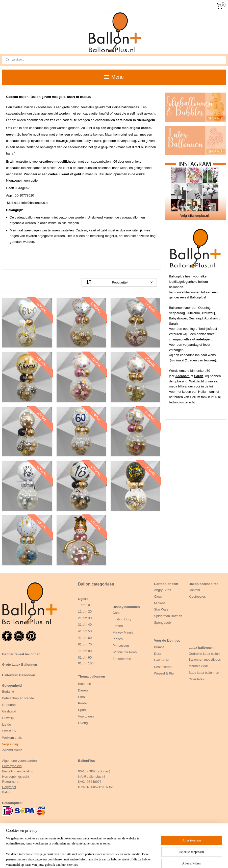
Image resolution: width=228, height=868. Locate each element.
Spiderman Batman (168, 616)
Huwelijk (8, 718)
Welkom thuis (12, 738)
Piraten (83, 703)
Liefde (6, 724)
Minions (160, 603)
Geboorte (9, 705)
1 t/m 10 (84, 605)
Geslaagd (9, 711)
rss (138, 859)
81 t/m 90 (85, 657)
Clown (159, 596)
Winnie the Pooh (125, 652)
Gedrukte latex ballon (204, 654)
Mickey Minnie (123, 632)
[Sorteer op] (119, 282)
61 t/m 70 (85, 644)
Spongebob (162, 623)
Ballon (7, 792)
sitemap (129, 859)
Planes (118, 639)
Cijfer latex (196, 679)
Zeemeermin (122, 659)
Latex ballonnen (201, 648)
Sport (82, 710)
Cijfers (83, 599)
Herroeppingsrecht (16, 777)
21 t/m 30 (85, 618)
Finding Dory (122, 619)
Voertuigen (86, 716)
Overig (83, 723)
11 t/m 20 (85, 611)
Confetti (194, 590)
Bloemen (84, 684)
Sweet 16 (9, 731)
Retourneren (11, 782)
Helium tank (207, 392)
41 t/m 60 (85, 638)
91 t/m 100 (86, 663)
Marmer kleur (198, 666)
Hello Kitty (161, 660)
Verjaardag (10, 744)
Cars (116, 613)
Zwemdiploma (12, 750)
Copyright (9, 787)
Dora (158, 654)
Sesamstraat (163, 667)
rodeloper (203, 339)
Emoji (82, 697)
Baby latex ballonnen (204, 673)
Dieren (83, 690)
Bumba (159, 647)
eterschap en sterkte (19, 698)
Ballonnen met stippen (205, 659)
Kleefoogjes (197, 596)
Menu (114, 77)
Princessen (121, 646)
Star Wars (161, 609)
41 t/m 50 (85, 631)
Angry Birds (162, 590)
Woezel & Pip (164, 673)
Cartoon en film (166, 584)
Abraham (182, 376)
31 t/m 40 (85, 625)
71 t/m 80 (85, 651)
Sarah (199, 376)
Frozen (118, 626)
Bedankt (8, 692)
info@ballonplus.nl (35, 203)
